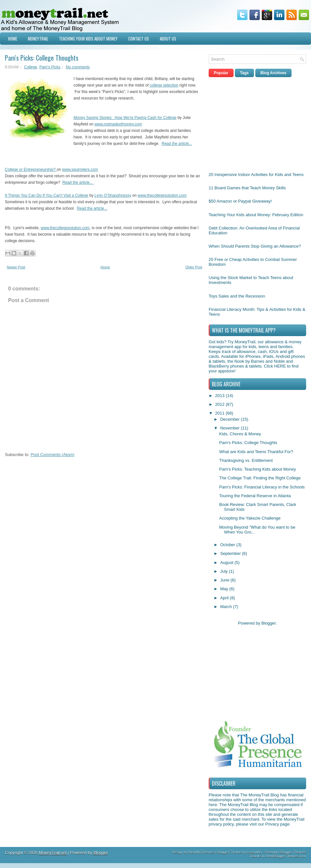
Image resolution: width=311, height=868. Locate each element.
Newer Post (16, 267)
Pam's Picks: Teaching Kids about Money (257, 469)
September (231, 553)
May (225, 589)
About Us (168, 39)
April (225, 598)
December (231, 419)
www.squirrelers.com (80, 170)
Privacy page (277, 824)
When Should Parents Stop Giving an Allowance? (255, 246)
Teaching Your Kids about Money (88, 39)
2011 (220, 413)
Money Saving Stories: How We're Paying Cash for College (125, 118)
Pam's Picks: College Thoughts (42, 58)
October (228, 545)
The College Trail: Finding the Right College (260, 478)
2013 (220, 396)
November (231, 428)
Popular (221, 73)
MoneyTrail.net (53, 853)
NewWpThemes (201, 852)
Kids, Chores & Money (240, 434)
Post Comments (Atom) (53, 455)
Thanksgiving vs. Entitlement (246, 460)
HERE (280, 366)
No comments (78, 67)
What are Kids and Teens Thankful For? (256, 452)
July (225, 571)
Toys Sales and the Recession (237, 296)
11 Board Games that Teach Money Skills (247, 188)
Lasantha (254, 852)
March (227, 607)
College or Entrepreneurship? (30, 170)
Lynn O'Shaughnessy (113, 195)
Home (13, 39)
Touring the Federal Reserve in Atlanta (255, 496)
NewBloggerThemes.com (286, 856)
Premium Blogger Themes (285, 852)
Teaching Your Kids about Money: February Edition (256, 215)
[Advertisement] (257, 123)
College (31, 67)
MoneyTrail (38, 39)
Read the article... (177, 144)
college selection (164, 85)
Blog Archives (273, 73)
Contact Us (139, 39)
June (225, 580)
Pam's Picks (50, 67)
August (227, 563)
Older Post (194, 267)
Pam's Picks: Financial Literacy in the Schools (262, 487)
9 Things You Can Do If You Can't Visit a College (46, 195)
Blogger (269, 623)
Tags (244, 73)
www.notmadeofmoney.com (118, 124)
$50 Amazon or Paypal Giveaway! (240, 201)
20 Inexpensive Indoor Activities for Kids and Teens (256, 175)
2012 (220, 404)
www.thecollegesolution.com (162, 195)
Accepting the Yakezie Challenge (250, 518)
